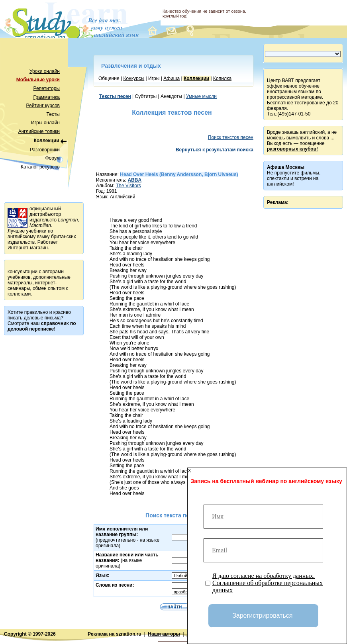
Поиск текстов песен (231, 137)
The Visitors (128, 186)
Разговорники (45, 150)
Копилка (222, 78)
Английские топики (39, 131)
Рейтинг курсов (43, 106)
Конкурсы (134, 78)
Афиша (172, 78)
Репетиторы (47, 88)
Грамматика (47, 97)
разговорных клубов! (292, 149)
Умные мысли (201, 96)
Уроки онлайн (45, 71)
